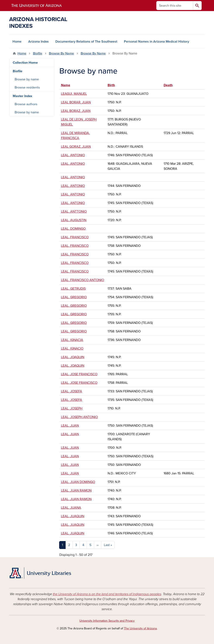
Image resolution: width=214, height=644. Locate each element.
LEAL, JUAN (70, 426)
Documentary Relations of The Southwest (86, 42)
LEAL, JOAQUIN (73, 357)
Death (168, 85)
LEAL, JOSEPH (72, 408)
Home (17, 42)
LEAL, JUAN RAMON (76, 491)
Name (68, 85)
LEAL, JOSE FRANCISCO (79, 374)
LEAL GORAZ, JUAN (76, 147)
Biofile (38, 53)
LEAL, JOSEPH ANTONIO (79, 417)
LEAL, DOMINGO (73, 229)
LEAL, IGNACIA (72, 340)
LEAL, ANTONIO (73, 155)
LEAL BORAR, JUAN (76, 102)
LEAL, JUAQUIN (73, 516)
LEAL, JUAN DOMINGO (78, 482)
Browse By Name (61, 53)
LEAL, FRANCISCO (75, 237)
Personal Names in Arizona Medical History (157, 42)
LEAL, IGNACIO (72, 349)
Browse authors (26, 104)
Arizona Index (38, 42)
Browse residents (27, 87)
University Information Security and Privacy (107, 621)
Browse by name (27, 79)
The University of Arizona (140, 628)
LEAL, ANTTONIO (74, 212)
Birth (111, 85)
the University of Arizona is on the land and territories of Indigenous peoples (107, 594)
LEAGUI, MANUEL (74, 94)
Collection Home (25, 63)
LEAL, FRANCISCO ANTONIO (83, 280)
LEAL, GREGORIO (74, 297)
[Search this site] (175, 6)
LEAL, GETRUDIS (73, 289)
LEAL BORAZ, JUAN (76, 111)
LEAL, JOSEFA (72, 391)
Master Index (22, 96)
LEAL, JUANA (71, 508)
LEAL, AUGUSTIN (74, 220)
